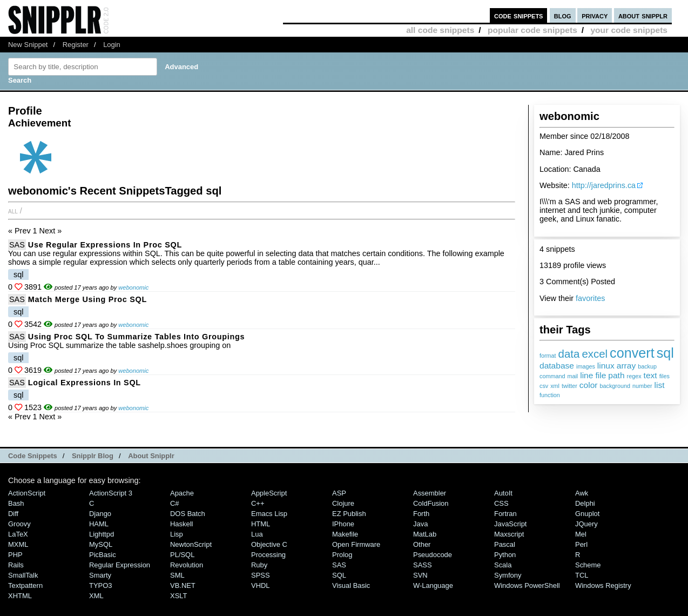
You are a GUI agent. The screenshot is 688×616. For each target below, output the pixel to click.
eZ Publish (349, 514)
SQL (339, 575)
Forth (421, 514)
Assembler (430, 493)
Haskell (181, 524)
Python (505, 555)
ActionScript (27, 493)
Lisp (177, 534)
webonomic (133, 287)
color (589, 385)
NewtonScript (191, 544)
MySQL (101, 544)
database (557, 366)
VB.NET (183, 585)
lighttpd (102, 534)
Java (420, 524)
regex (634, 376)
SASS (423, 565)
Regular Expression (120, 565)
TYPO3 (100, 585)
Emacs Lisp (269, 514)
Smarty (100, 575)
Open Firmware (356, 544)
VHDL (261, 585)
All (13, 211)
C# (175, 503)
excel (595, 354)
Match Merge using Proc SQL (87, 299)
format (548, 356)
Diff (13, 514)
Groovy (19, 524)
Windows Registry (603, 585)
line (586, 375)
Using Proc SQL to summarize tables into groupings (137, 337)
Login (112, 45)
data (569, 354)
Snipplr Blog (93, 456)
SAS (17, 245)
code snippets (519, 15)
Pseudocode (433, 555)
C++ (258, 503)
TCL (582, 575)
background (615, 386)
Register (76, 45)
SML (177, 575)
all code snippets (440, 30)
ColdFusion (431, 503)
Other (422, 544)
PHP (15, 555)
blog (563, 15)
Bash (16, 503)
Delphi (585, 503)
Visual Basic (351, 585)
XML (96, 596)
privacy (595, 15)
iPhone (343, 524)
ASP (339, 493)
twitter (569, 386)
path (616, 375)
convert (632, 353)
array (626, 366)
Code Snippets (33, 456)
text (650, 375)
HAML (99, 524)
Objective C (269, 544)
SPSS (261, 575)
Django (100, 514)
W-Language (433, 585)
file (601, 375)
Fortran (505, 514)
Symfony (508, 575)
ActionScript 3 (111, 493)
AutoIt (503, 493)
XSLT (178, 596)
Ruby (259, 565)
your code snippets (629, 30)
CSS (501, 503)
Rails (16, 565)
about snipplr (643, 15)
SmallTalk (23, 575)
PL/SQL (182, 555)
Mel (581, 534)
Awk (582, 493)
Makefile (345, 534)
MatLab (425, 534)
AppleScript (269, 493)
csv (544, 386)
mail (572, 376)
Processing (268, 555)
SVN (420, 575)
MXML (18, 544)
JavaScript (510, 524)
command (552, 376)
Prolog (342, 555)
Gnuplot (587, 514)
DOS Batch (188, 514)
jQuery (586, 524)
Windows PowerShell (527, 585)
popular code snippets (532, 30)
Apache (182, 493)
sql (665, 353)
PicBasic (103, 555)
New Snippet (28, 45)
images (586, 366)
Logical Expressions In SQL (85, 383)
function (550, 395)
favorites (590, 298)
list (660, 385)
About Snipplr (151, 456)
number (642, 386)
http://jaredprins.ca (604, 185)
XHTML (20, 596)
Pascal (505, 544)
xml (555, 386)
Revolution (187, 565)
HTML (261, 524)
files (665, 376)
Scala (503, 565)
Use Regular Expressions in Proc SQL (105, 245)
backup (647, 366)
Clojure (343, 503)
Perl (581, 544)
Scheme (588, 565)
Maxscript (509, 534)
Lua (257, 534)
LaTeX (18, 534)
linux (606, 366)
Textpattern (25, 585)
